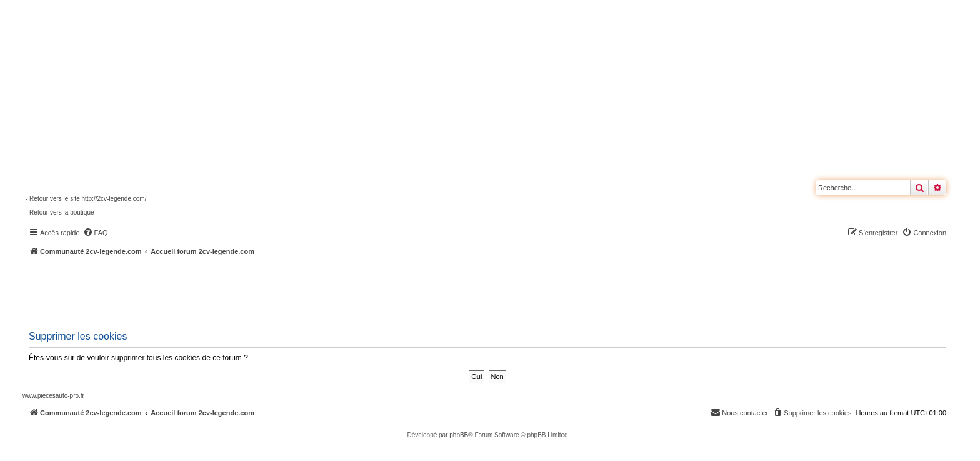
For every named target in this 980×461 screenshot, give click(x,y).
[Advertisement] (335, 291)
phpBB (459, 435)
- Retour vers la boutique (60, 212)
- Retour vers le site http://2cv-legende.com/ (86, 199)
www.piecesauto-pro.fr (53, 396)
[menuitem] (96, 233)
